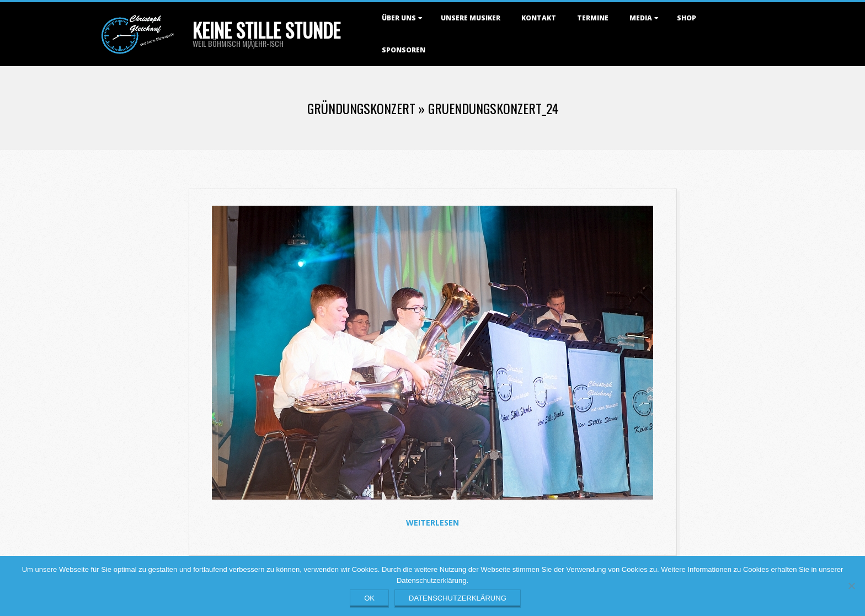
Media (641, 18)
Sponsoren (404, 50)
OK (369, 598)
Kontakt (539, 18)
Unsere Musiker (471, 18)
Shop (687, 18)
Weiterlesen (432, 523)
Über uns (399, 18)
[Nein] (851, 586)
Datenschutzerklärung (458, 598)
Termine (593, 18)
